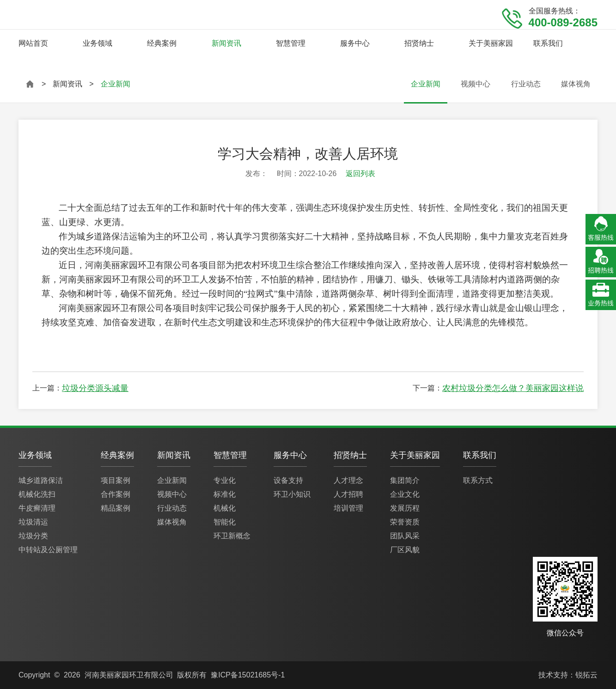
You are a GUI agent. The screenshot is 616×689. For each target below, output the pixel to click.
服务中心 (355, 43)
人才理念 (348, 480)
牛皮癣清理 (37, 508)
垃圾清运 (33, 522)
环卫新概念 (232, 536)
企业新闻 (426, 84)
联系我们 (548, 43)
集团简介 (405, 480)
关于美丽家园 (491, 43)
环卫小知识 (292, 494)
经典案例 (162, 43)
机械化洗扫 (37, 494)
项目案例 (116, 480)
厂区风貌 (405, 550)
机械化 (225, 508)
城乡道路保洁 (41, 480)
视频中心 (476, 84)
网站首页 (33, 43)
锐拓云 (586, 675)
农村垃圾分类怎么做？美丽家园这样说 (513, 388)
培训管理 (348, 508)
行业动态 (526, 84)
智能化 (225, 522)
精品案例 (116, 508)
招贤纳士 (419, 43)
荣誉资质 (405, 522)
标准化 (225, 494)
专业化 (225, 480)
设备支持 (288, 480)
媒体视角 (576, 84)
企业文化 (405, 494)
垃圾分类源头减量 (95, 388)
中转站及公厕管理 (48, 550)
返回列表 (360, 174)
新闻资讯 (226, 43)
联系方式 (478, 480)
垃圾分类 (33, 536)
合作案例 (116, 494)
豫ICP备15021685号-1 (248, 675)
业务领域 (98, 43)
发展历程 (405, 508)
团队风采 (405, 536)
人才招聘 (348, 494)
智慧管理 (291, 43)
